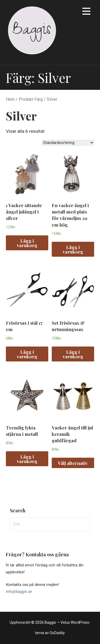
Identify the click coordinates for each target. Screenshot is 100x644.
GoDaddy (57, 633)
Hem (10, 99)
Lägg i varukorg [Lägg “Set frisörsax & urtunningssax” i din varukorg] (73, 354)
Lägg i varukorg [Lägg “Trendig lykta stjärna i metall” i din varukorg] (27, 459)
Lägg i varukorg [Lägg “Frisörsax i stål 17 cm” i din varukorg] (27, 354)
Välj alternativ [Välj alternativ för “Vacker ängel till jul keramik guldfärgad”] (73, 463)
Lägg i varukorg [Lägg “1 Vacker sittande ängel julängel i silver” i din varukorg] (27, 243)
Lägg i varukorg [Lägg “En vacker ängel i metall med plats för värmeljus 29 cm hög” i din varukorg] (73, 249)
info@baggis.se (19, 592)
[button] (86, 12)
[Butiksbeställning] (68, 143)
